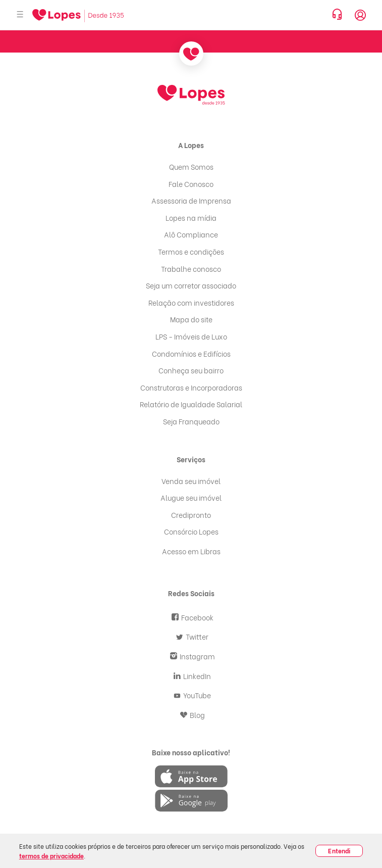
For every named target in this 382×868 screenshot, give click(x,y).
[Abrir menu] (20, 15)
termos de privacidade (51, 856)
